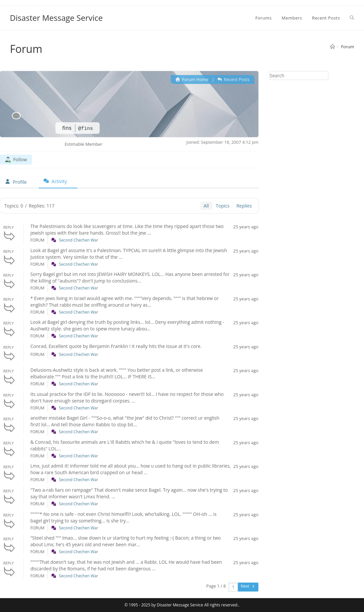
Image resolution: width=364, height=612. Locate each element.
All (206, 206)
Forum (347, 47)
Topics (223, 206)
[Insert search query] (299, 76)
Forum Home (192, 79)
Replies (244, 206)
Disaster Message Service (56, 18)
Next (248, 586)
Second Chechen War (79, 240)
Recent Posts (233, 79)
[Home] (332, 47)
